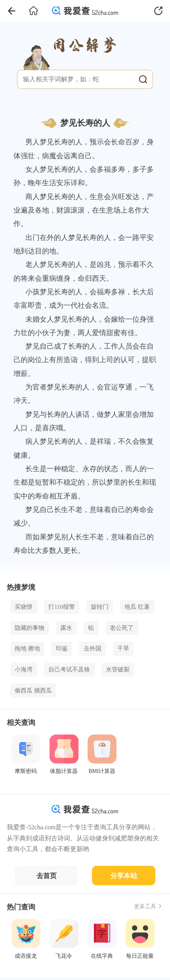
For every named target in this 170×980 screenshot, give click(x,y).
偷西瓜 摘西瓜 (33, 690)
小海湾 (24, 669)
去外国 (93, 648)
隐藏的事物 (30, 628)
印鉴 (62, 648)
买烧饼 (24, 607)
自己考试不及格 (69, 669)
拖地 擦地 (27, 648)
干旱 (123, 648)
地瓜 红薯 (137, 607)
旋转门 (100, 607)
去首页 (47, 876)
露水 (66, 628)
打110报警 (62, 607)
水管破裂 (118, 669)
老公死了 (122, 628)
